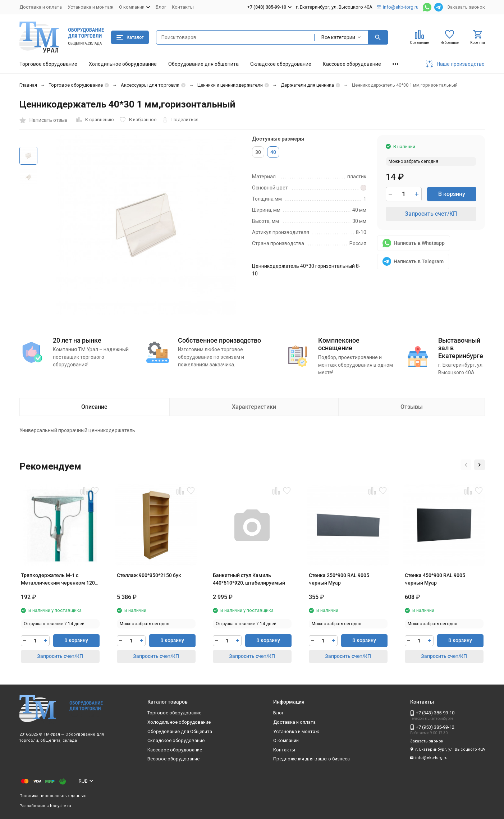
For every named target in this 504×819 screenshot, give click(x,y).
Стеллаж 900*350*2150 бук (149, 575)
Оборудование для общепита (203, 64)
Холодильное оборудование (123, 64)
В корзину (452, 194)
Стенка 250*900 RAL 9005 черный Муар (339, 579)
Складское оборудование (281, 64)
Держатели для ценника (307, 85)
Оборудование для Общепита (180, 731)
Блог (161, 7)
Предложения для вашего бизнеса (311, 759)
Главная (28, 85)
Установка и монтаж (90, 7)
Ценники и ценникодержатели (230, 85)
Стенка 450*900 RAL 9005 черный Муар (435, 579)
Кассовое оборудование (352, 64)
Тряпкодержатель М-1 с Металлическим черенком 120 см (58, 580)
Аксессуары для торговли (150, 85)
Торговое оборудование (48, 64)
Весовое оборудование (173, 759)
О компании (286, 740)
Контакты (183, 7)
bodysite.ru (61, 806)
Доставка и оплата (41, 7)
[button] (466, 465)
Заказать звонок (466, 7)
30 (258, 152)
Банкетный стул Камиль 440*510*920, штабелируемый (249, 579)
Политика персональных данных (52, 796)
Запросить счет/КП (431, 214)
